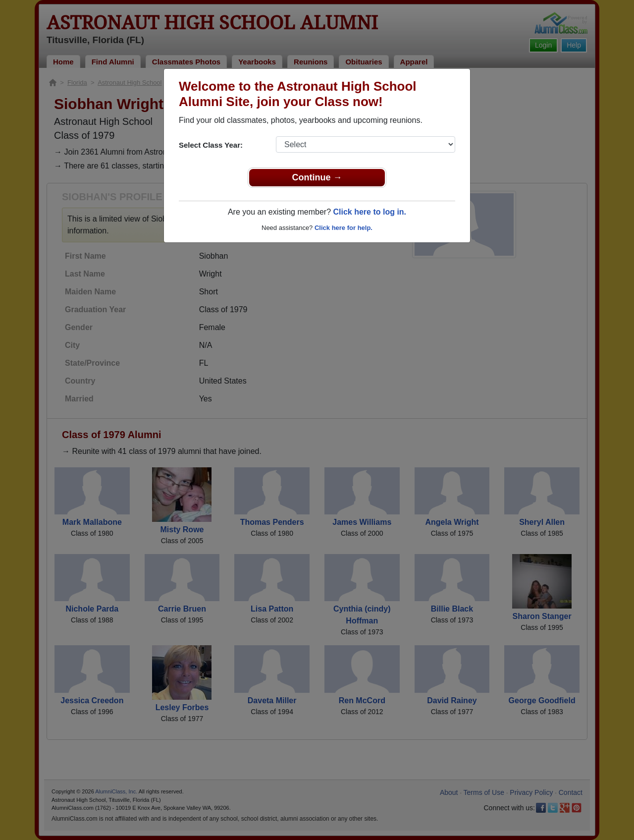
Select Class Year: (211, 145)
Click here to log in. (370, 212)
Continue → (317, 177)
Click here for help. (343, 228)
